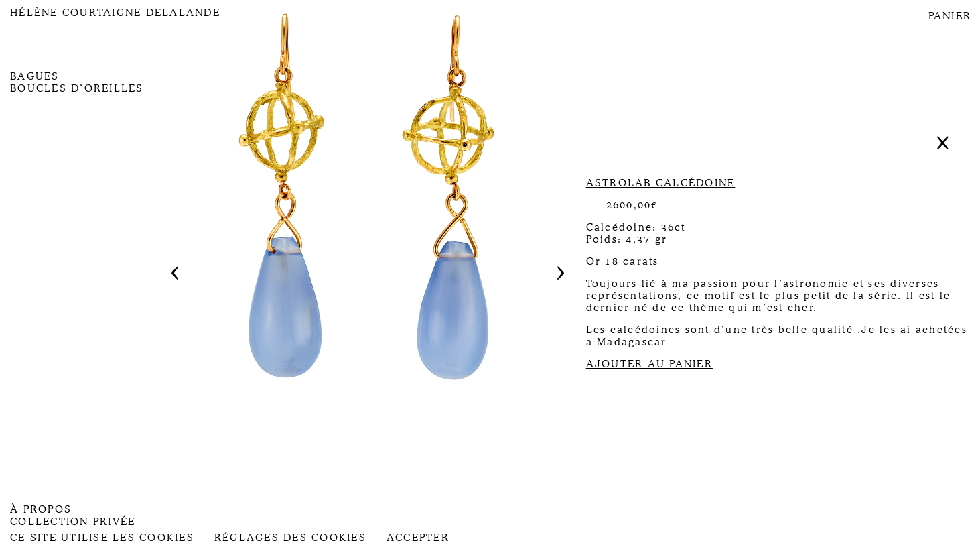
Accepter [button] (418, 538)
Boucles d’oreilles (77, 88)
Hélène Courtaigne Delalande (115, 13)
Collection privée (73, 522)
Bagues (35, 76)
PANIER (950, 16)
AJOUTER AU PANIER (649, 364)
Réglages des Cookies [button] (290, 538)
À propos (41, 509)
